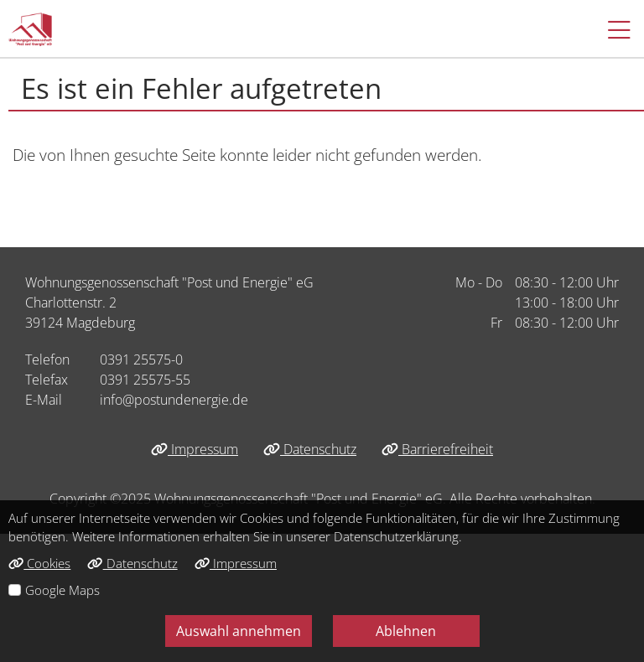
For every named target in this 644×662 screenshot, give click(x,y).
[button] (611, 29)
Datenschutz (310, 449)
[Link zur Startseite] (30, 29)
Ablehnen (406, 631)
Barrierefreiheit (437, 449)
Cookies (39, 563)
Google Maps (62, 590)
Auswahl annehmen (239, 631)
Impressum (195, 449)
